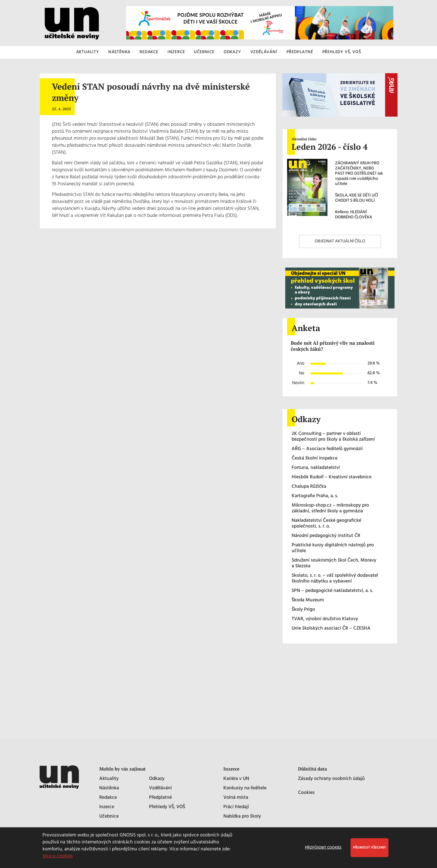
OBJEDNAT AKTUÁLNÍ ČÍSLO (340, 241)
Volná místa (236, 798)
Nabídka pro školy (242, 817)
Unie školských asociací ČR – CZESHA (331, 629)
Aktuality (109, 779)
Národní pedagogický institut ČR (326, 536)
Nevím (298, 383)
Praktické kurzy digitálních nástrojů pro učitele (333, 548)
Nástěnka (109, 788)
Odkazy (157, 779)
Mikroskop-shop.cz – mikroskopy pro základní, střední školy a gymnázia (330, 508)
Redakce (108, 798)
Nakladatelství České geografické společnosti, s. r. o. (326, 524)
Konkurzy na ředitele (245, 788)
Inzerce (107, 807)
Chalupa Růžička (309, 487)
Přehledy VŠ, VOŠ (167, 807)
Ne (302, 373)
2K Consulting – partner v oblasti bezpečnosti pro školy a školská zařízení (333, 437)
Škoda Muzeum (308, 600)
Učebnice (109, 817)
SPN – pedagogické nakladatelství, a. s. (332, 591)
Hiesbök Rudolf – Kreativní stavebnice (332, 477)
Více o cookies (58, 856)
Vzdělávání (160, 788)
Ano (301, 363)
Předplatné (160, 798)
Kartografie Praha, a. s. (315, 496)
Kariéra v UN (236, 779)
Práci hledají (236, 807)
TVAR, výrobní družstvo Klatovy (325, 619)
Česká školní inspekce (315, 458)
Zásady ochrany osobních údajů (331, 779)
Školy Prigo (303, 610)
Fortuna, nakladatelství (316, 468)
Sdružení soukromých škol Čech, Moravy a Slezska (334, 563)
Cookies (306, 793)
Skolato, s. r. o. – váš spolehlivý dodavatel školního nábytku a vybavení (335, 579)
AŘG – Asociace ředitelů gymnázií (327, 449)
